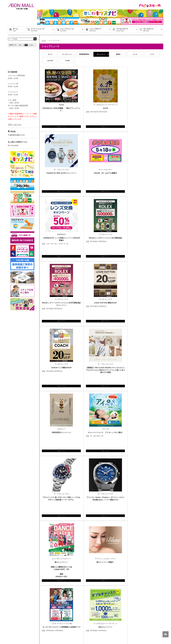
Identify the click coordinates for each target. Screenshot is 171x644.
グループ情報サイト (16, 624)
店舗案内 (28, 624)
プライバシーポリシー (41, 624)
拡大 (32, 45)
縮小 (20, 45)
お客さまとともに (28, 627)
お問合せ (53, 624)
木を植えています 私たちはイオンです (59, 627)
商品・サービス (14, 627)
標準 (26, 45)
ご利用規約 (40, 627)
